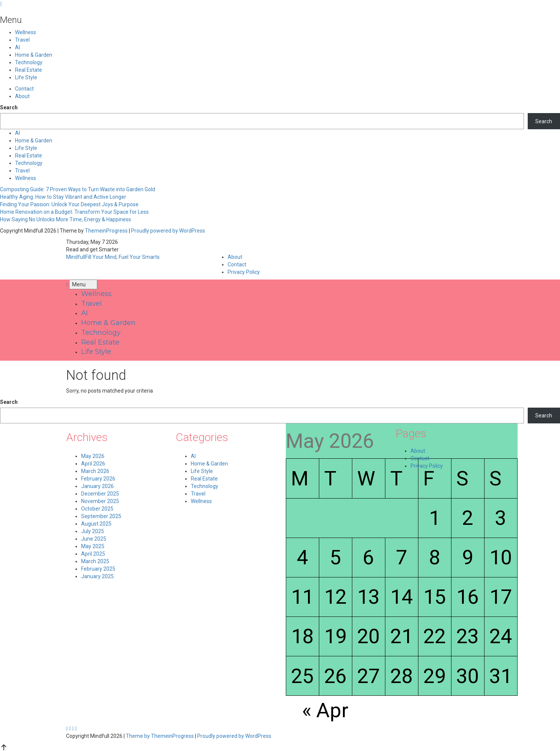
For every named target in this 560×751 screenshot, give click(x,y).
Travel (22, 40)
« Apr (325, 710)
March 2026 (95, 471)
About (22, 96)
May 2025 (93, 546)
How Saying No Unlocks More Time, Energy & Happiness (66, 219)
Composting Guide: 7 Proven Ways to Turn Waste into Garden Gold (78, 189)
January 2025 (97, 576)
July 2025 (93, 531)
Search (9, 107)
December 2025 (100, 494)
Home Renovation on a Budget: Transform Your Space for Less (74, 212)
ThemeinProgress (106, 231)
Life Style (26, 77)
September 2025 (101, 516)
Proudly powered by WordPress (168, 231)
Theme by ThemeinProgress (160, 736)
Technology (29, 62)
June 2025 (94, 539)
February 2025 (98, 569)
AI (17, 47)
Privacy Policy (244, 272)
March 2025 (95, 561)
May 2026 (93, 456)
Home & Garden (34, 55)
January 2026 (97, 486)
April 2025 (93, 554)
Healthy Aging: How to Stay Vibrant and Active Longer (63, 197)
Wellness (26, 32)
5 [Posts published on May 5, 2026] (335, 557)
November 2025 (100, 501)
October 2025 (97, 509)
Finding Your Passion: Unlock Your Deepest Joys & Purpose (69, 204)
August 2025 (96, 524)
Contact (24, 89)
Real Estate (29, 70)
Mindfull (113, 257)
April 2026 (93, 464)
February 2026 (98, 479)
